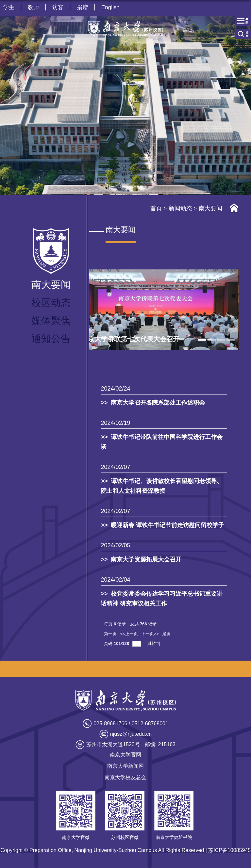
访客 (58, 7)
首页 (156, 208)
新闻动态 (180, 208)
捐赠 (82, 7)
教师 (33, 7)
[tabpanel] (156, 310)
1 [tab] (202, 340)
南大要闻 (210, 208)
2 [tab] (212, 340)
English (110, 7)
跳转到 (154, 643)
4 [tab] (231, 340)
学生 (9, 7)
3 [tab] (221, 340)
